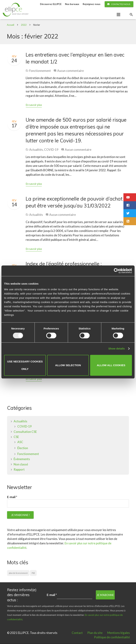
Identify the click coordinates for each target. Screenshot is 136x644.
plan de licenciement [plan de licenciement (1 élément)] (18, 573)
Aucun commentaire (70, 71)
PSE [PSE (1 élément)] (33, 573)
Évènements (22, 459)
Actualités (36, 150)
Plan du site (95, 633)
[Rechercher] (131, 15)
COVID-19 (51, 150)
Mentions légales (119, 633)
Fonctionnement (40, 71)
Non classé (21, 464)
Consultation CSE (25, 432)
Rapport (19, 470)
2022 (24, 25)
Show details (117, 349)
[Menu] (118, 15)
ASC (20, 442)
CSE (16, 437)
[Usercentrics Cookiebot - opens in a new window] (116, 271)
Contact (77, 633)
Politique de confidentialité (112, 637)
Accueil (11, 25)
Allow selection (68, 365)
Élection (23, 448)
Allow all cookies (111, 365)
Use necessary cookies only (25, 365)
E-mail (12, 497)
